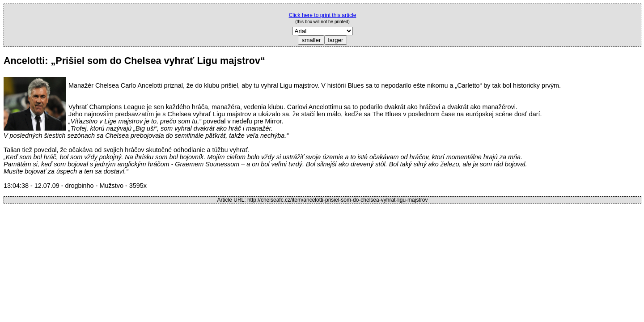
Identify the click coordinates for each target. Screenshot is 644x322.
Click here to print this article (323, 15)
